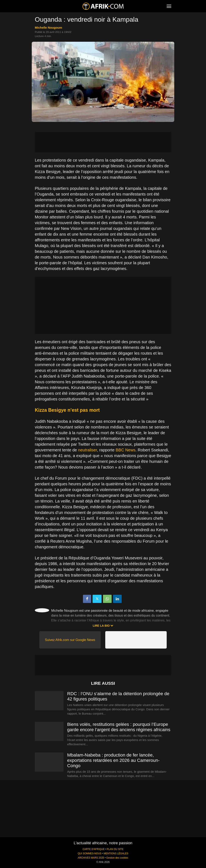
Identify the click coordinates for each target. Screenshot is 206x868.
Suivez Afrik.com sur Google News (70, 640)
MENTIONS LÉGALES (116, 853)
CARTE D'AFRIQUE (93, 849)
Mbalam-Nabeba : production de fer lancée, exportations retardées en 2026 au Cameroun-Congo (113, 760)
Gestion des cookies (117, 858)
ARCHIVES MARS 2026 (91, 858)
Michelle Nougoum (48, 28)
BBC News (126, 450)
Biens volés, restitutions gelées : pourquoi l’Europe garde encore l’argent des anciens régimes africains (119, 727)
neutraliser (87, 450)
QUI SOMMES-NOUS (90, 853)
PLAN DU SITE (115, 849)
